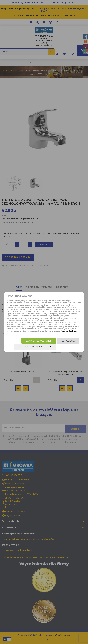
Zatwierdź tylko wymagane (35, 347)
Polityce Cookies (68, 331)
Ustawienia (68, 341)
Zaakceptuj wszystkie (39, 341)
